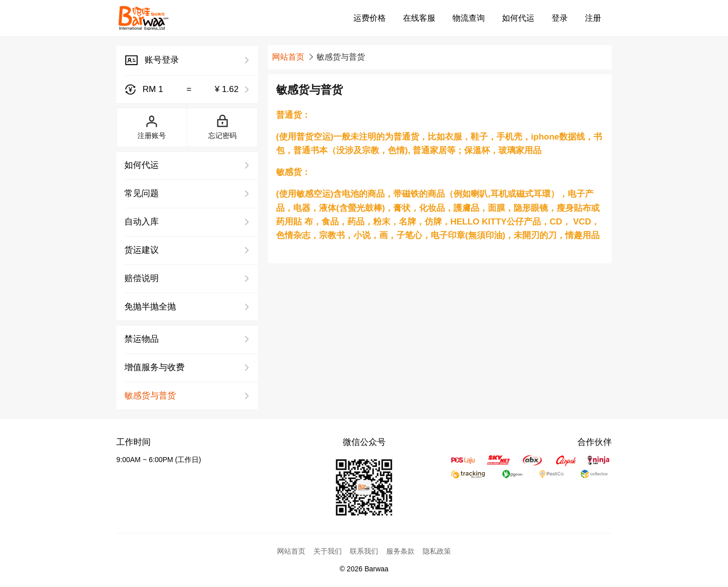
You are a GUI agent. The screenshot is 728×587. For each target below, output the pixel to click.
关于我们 (328, 551)
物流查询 (469, 18)
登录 (560, 18)
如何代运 (518, 18)
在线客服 (419, 18)
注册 (593, 18)
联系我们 (364, 551)
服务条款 (400, 551)
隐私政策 (437, 551)
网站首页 (288, 57)
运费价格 (370, 18)
